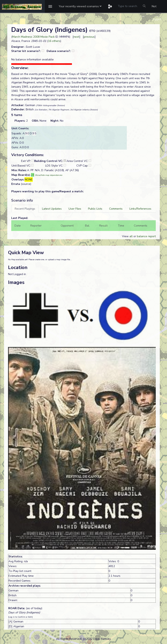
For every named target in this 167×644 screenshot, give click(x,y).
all (131, 236)
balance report (146, 236)
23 (33, 175)
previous (89, 37)
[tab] (25, 209)
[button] (80, 6)
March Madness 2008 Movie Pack (33, 37)
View (126, 236)
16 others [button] (54, 41)
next (76, 37)
